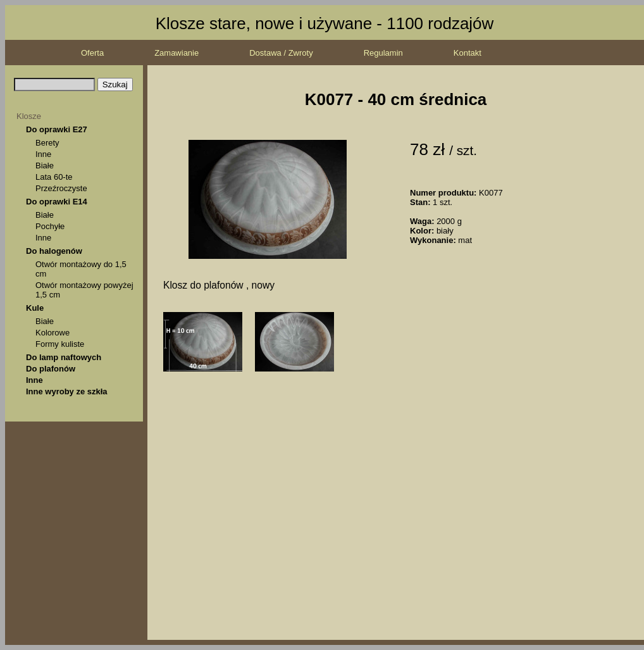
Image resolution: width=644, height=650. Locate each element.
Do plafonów (51, 369)
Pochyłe (50, 226)
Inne (43, 154)
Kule (35, 308)
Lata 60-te (54, 177)
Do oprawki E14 (57, 202)
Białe (45, 166)
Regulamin (383, 53)
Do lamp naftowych (64, 357)
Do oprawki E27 (57, 129)
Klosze (29, 116)
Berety (47, 143)
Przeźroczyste (61, 188)
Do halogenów (54, 251)
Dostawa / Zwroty (281, 53)
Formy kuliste (60, 344)
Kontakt (468, 53)
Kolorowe (53, 333)
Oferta (92, 53)
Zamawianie (176, 53)
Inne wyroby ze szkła (67, 391)
